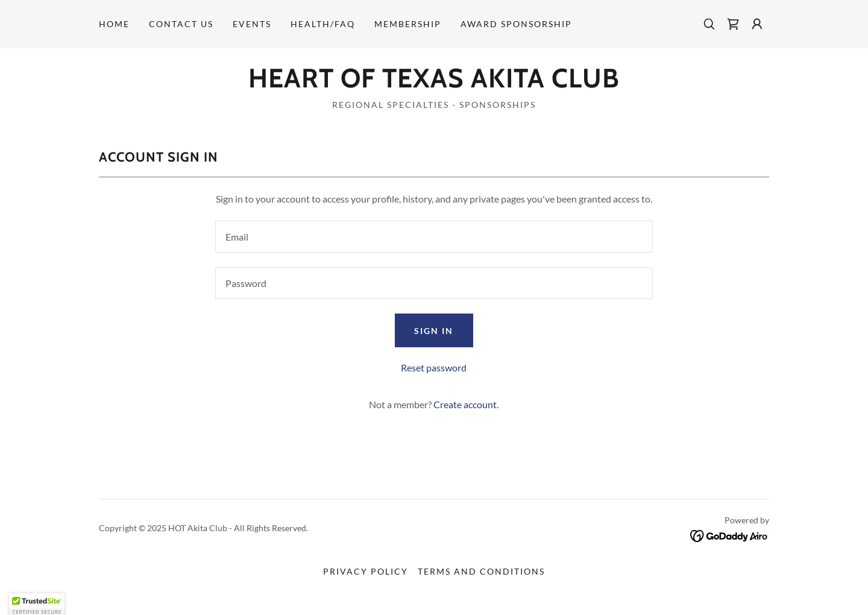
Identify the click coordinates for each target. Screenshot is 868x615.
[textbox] (434, 237)
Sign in (434, 331)
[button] (757, 24)
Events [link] (252, 24)
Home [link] (114, 24)
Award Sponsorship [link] (516, 24)
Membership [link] (408, 24)
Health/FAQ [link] (323, 24)
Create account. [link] (466, 404)
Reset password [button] (434, 367)
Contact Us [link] (181, 24)
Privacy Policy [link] (366, 571)
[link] (733, 24)
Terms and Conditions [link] (481, 571)
